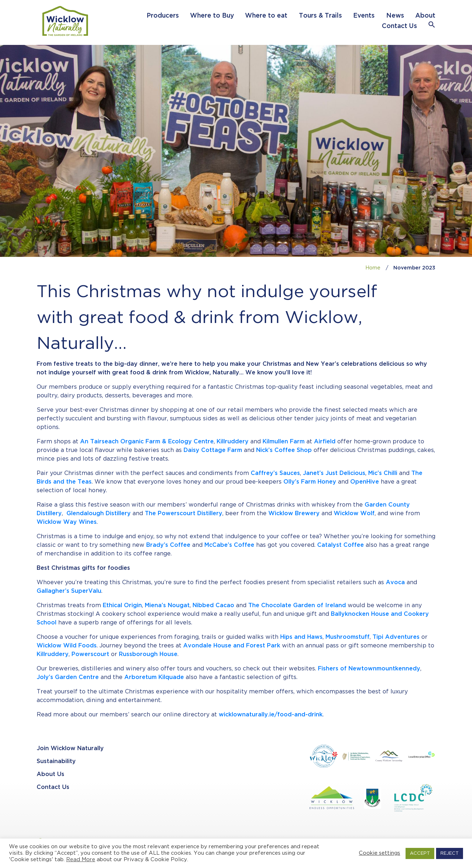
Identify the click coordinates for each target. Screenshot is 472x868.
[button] (432, 26)
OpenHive (365, 482)
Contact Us (399, 26)
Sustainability (56, 761)
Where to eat (266, 16)
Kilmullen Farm (284, 442)
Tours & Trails (320, 16)
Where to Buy (212, 16)
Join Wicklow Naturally (70, 749)
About (425, 16)
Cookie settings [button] (380, 853)
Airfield (325, 442)
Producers (163, 16)
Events (364, 16)
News (395, 16)
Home (373, 268)
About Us (50, 774)
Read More (81, 860)
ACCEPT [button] (420, 853)
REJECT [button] (450, 853)
